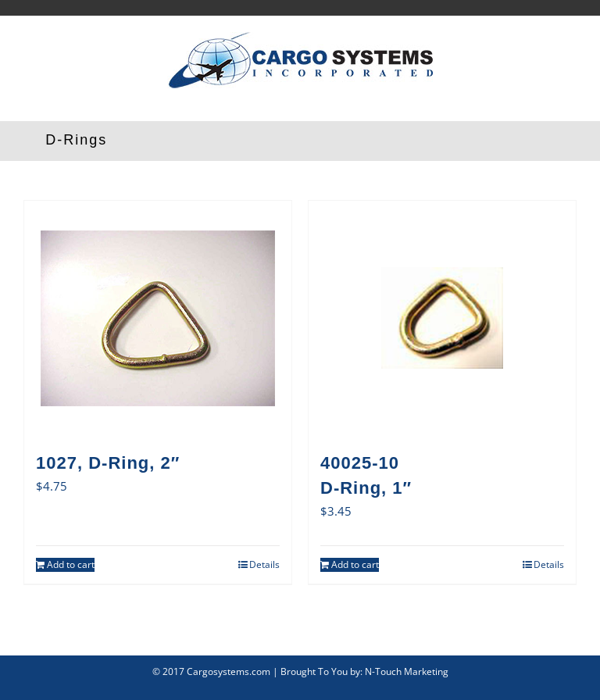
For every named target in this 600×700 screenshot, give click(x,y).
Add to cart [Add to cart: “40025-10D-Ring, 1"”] (355, 564)
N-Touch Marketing (407, 671)
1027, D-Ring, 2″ (108, 463)
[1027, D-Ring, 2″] (158, 318)
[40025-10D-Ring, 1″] (442, 318)
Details (264, 564)
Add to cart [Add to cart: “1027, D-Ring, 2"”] (71, 564)
